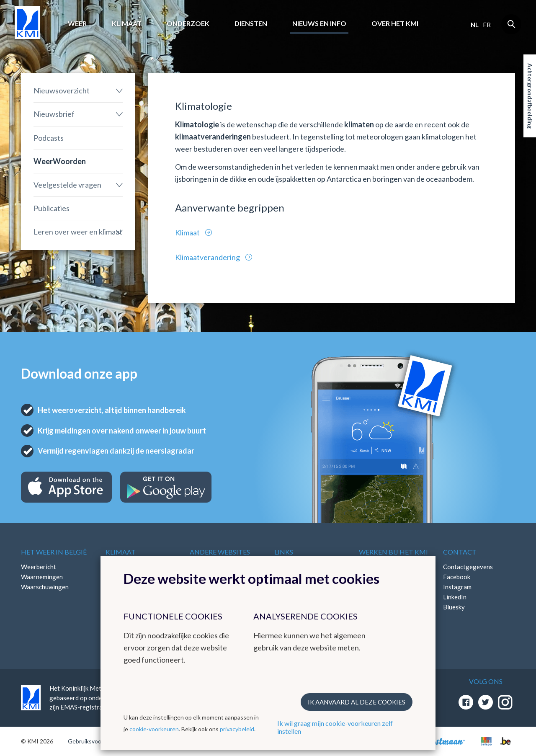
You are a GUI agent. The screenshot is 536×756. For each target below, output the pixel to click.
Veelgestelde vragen (67, 185)
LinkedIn (455, 597)
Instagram (457, 587)
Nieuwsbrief (54, 114)
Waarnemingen (42, 577)
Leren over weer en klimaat (78, 232)
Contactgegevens (468, 567)
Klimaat (127, 23)
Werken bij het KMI (393, 552)
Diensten (251, 23)
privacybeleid (237, 729)
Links (284, 552)
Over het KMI (395, 23)
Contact (460, 552)
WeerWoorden (60, 161)
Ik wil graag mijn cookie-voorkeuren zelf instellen (335, 727)
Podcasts (49, 138)
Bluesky (454, 607)
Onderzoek (188, 23)
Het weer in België (54, 552)
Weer (77, 23)
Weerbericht (39, 567)
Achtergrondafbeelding (530, 96)
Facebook (457, 577)
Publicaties (52, 208)
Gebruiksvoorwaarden (97, 741)
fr (487, 25)
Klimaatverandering (208, 257)
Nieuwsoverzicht (62, 90)
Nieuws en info (319, 23)
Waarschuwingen (45, 587)
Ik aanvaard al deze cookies (357, 702)
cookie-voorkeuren (154, 729)
